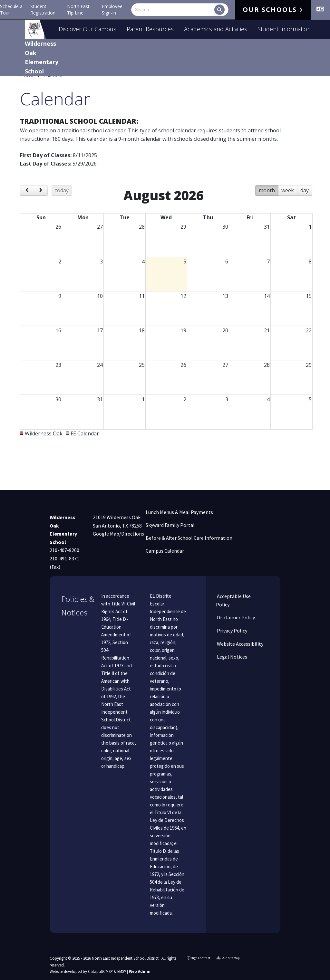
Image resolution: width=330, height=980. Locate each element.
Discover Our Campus (87, 29)
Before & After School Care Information (189, 538)
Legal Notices (232, 657)
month (267, 205)
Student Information (284, 29)
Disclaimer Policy (235, 617)
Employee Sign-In (112, 10)
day (305, 205)
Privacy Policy (232, 631)
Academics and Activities (216, 29)
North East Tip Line (78, 10)
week (288, 205)
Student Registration (43, 10)
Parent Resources (150, 29)
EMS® (122, 971)
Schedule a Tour (11, 10)
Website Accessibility (240, 644)
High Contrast (201, 958)
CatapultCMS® (100, 971)
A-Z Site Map (228, 958)
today (62, 205)
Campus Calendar (165, 551)
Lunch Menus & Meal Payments (179, 512)
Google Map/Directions (118, 534)
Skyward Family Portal (170, 525)
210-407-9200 (64, 550)
